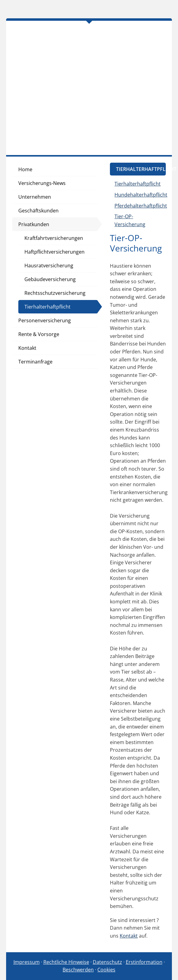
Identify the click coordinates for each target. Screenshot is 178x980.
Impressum (27, 962)
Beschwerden (78, 970)
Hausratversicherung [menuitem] (49, 266)
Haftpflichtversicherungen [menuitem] (54, 252)
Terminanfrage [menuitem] (35, 362)
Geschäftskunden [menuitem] (38, 211)
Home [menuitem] (25, 169)
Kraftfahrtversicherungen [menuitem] (54, 238)
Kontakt (129, 936)
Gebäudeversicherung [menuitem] (50, 279)
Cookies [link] (106, 970)
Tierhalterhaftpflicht (138, 184)
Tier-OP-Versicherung (130, 220)
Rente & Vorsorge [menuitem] (39, 334)
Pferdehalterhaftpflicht (141, 206)
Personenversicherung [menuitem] (45, 320)
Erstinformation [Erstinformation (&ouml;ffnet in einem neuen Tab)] (144, 962)
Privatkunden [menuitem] (34, 224)
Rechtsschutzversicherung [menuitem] (55, 293)
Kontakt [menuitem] (27, 348)
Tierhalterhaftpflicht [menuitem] (47, 307)
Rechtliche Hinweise (66, 962)
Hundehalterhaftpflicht (141, 195)
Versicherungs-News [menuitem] (42, 183)
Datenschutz (107, 962)
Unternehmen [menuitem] (35, 197)
